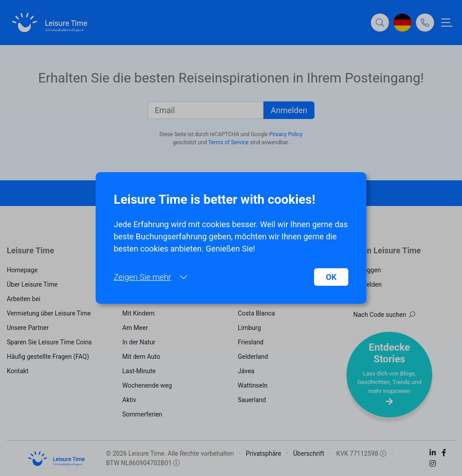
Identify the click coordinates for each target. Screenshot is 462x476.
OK (331, 277)
